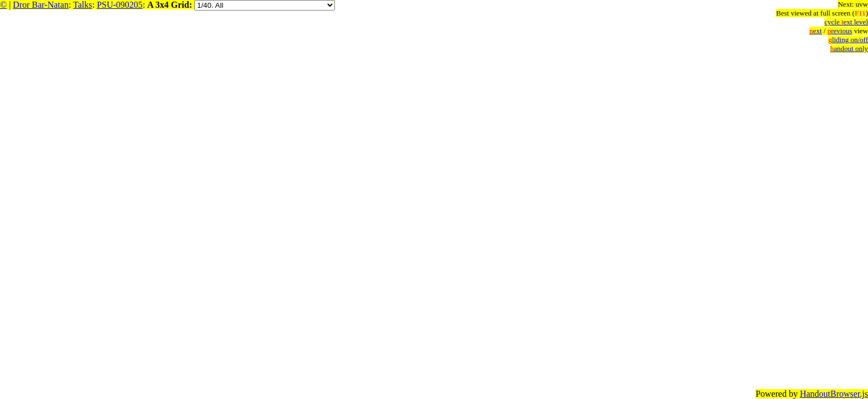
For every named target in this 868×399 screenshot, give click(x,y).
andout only (849, 48)
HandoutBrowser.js (834, 394)
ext (815, 31)
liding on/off (848, 40)
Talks (82, 5)
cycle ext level (846, 22)
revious (840, 31)
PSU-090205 (120, 5)
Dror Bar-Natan (41, 5)
